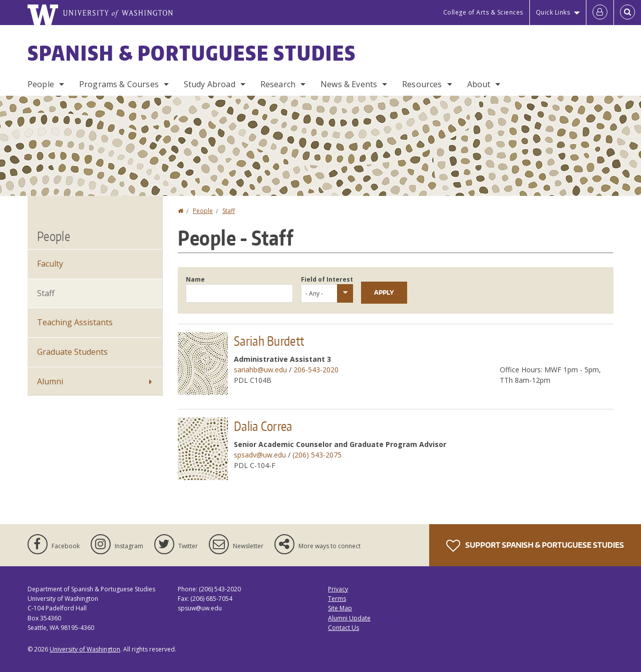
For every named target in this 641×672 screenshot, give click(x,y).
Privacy (338, 589)
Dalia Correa (263, 426)
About (479, 84)
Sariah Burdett (269, 341)
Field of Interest (327, 279)
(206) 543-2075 (317, 455)
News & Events (349, 84)
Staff (229, 211)
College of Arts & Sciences (483, 12)
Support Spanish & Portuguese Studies (535, 546)
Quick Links (553, 12)
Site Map (340, 608)
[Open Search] (627, 13)
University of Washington (85, 649)
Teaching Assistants (75, 322)
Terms (337, 599)
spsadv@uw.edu (260, 455)
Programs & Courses (119, 84)
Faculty (50, 264)
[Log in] (600, 13)
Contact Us (344, 628)
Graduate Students (72, 352)
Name (195, 279)
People (41, 84)
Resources (422, 84)
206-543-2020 (316, 370)
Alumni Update (349, 618)
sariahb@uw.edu (260, 370)
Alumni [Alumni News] (50, 381)
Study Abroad (210, 84)
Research (278, 84)
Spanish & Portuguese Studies (192, 53)
